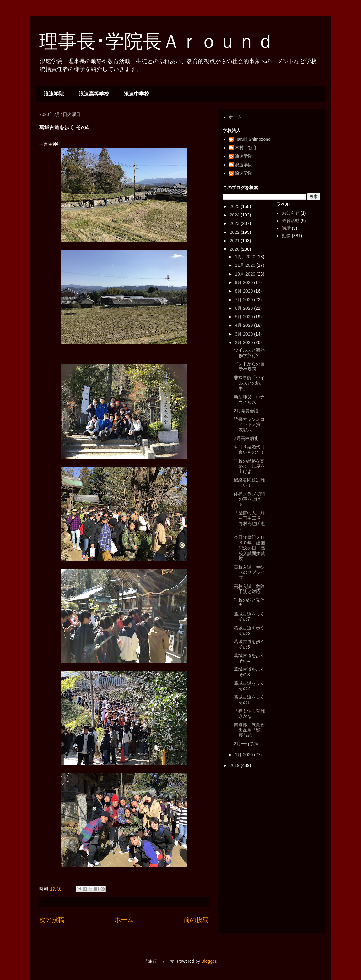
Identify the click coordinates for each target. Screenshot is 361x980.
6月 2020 (244, 308)
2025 (235, 206)
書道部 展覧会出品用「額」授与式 (249, 730)
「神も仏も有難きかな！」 (249, 713)
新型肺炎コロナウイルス (249, 400)
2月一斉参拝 (246, 744)
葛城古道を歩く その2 (249, 686)
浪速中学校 (137, 94)
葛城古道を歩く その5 (249, 644)
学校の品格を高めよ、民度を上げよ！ (249, 466)
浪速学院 (54, 94)
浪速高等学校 (94, 94)
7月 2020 (244, 300)
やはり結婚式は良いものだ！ (249, 449)
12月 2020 (246, 257)
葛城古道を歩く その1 (249, 700)
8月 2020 (244, 291)
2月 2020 (244, 342)
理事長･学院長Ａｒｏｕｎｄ (157, 41)
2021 (235, 241)
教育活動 (291, 221)
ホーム (124, 920)
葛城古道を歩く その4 (249, 658)
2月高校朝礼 (246, 438)
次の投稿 (52, 920)
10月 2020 (246, 274)
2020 (235, 249)
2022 (235, 232)
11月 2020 (246, 265)
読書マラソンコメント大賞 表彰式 (249, 424)
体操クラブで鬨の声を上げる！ (249, 499)
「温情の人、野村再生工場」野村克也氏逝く (249, 521)
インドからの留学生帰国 (249, 367)
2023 (235, 223)
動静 (286, 236)
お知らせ (291, 213)
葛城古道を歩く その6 (249, 630)
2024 (235, 215)
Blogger (209, 961)
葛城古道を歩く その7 (249, 617)
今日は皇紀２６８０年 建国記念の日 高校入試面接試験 (249, 548)
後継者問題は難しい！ (249, 482)
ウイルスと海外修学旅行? (249, 353)
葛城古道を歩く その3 (249, 672)
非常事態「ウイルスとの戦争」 (249, 383)
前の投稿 (196, 920)
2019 (235, 765)
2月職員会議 (246, 411)
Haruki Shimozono (253, 139)
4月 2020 (244, 325)
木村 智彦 (246, 148)
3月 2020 (244, 334)
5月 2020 (244, 317)
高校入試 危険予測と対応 (249, 589)
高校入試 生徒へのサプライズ (249, 572)
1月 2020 (244, 755)
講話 (286, 228)
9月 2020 (244, 282)
